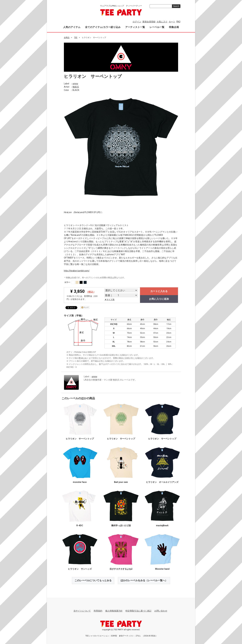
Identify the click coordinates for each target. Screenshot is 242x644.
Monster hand (162, 569)
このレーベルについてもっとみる (93, 580)
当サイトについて (82, 611)
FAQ (178, 22)
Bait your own (121, 482)
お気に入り (162, 22)
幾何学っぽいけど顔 (121, 525)
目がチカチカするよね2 (121, 569)
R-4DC (80, 525)
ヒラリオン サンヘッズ (80, 569)
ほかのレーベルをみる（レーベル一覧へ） (144, 580)
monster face (80, 482)
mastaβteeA (162, 525)
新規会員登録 (149, 22)
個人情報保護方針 (114, 611)
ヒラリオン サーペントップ (80, 439)
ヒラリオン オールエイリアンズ (162, 482)
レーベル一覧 (157, 27)
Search (176, 6)
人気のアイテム (72, 27)
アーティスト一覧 (135, 27)
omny (75, 83)
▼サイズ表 (110, 300)
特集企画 (174, 27)
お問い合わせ (161, 611)
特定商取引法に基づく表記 (138, 611)
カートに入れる (159, 291)
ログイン (137, 22)
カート (172, 22)
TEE (76, 38)
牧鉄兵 (76, 87)
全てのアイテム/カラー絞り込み (103, 27)
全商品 (67, 38)
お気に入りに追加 (159, 299)
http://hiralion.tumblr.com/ (77, 271)
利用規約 (98, 611)
